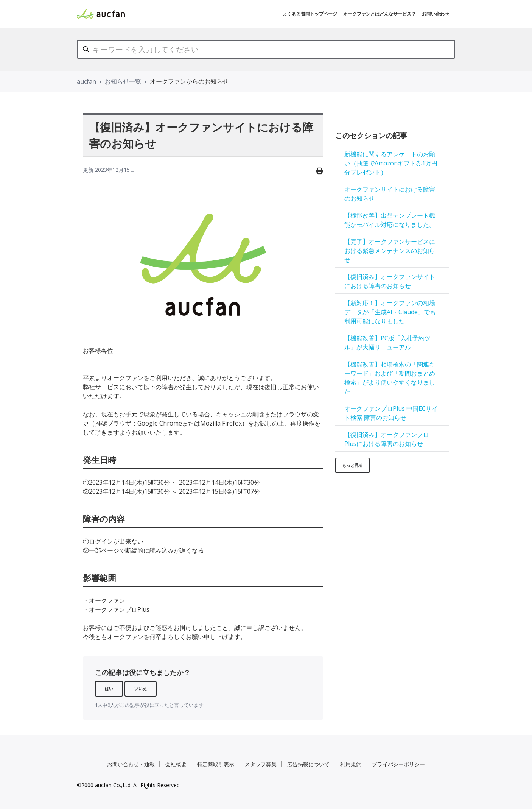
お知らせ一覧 (123, 81)
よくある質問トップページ (310, 14)
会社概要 (176, 764)
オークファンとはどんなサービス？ (380, 14)
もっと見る (352, 465)
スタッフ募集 (261, 764)
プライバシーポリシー (398, 764)
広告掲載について (308, 764)
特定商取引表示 (216, 764)
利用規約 (351, 764)
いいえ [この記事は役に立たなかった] (141, 688)
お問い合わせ (436, 14)
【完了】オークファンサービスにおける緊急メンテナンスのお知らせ (390, 251)
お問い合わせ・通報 (131, 764)
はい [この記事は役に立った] (109, 688)
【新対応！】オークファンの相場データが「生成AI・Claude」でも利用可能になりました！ (390, 312)
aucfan (86, 81)
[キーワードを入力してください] (266, 49)
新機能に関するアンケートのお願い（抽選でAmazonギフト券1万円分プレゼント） (391, 163)
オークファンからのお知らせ (189, 81)
